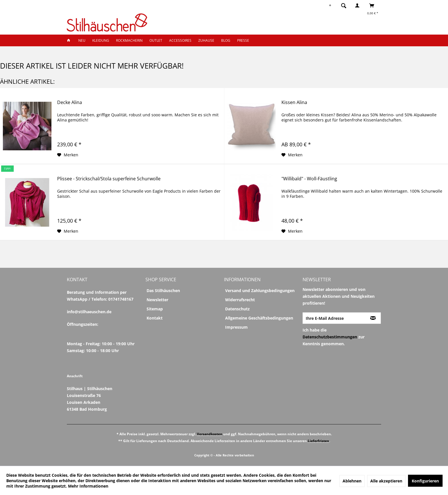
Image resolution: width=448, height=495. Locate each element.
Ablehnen (352, 481)
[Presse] (243, 40)
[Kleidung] (101, 40)
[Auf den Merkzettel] (68, 155)
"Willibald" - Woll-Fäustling (309, 179)
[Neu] (82, 40)
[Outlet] (156, 40)
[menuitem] (345, 5)
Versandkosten (210, 434)
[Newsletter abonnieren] (373, 318)
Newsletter (157, 300)
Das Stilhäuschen (163, 291)
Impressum (236, 327)
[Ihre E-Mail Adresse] (334, 318)
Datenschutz (237, 309)
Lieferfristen (318, 441)
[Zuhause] (206, 40)
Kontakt (155, 318)
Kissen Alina (294, 102)
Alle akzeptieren (386, 481)
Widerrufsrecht (240, 300)
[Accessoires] (180, 40)
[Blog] (226, 40)
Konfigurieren (425, 481)
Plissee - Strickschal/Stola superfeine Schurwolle (109, 179)
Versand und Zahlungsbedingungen (260, 291)
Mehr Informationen (88, 486)
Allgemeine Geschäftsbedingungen (259, 318)
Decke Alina (70, 102)
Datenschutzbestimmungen (330, 337)
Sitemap (155, 309)
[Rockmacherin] (129, 40)
